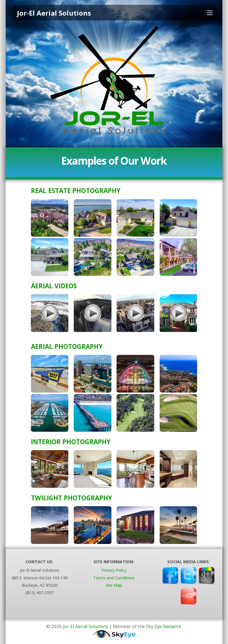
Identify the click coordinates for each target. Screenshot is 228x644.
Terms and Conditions (114, 578)
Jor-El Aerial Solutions (85, 626)
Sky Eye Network (164, 626)
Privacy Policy (114, 570)
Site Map (114, 585)
